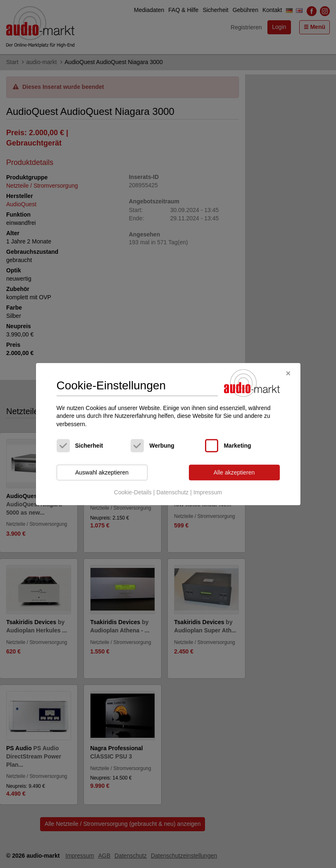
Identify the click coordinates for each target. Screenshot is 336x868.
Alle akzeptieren (234, 472)
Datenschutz (172, 492)
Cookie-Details (133, 492)
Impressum (208, 492)
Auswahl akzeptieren (102, 472)
